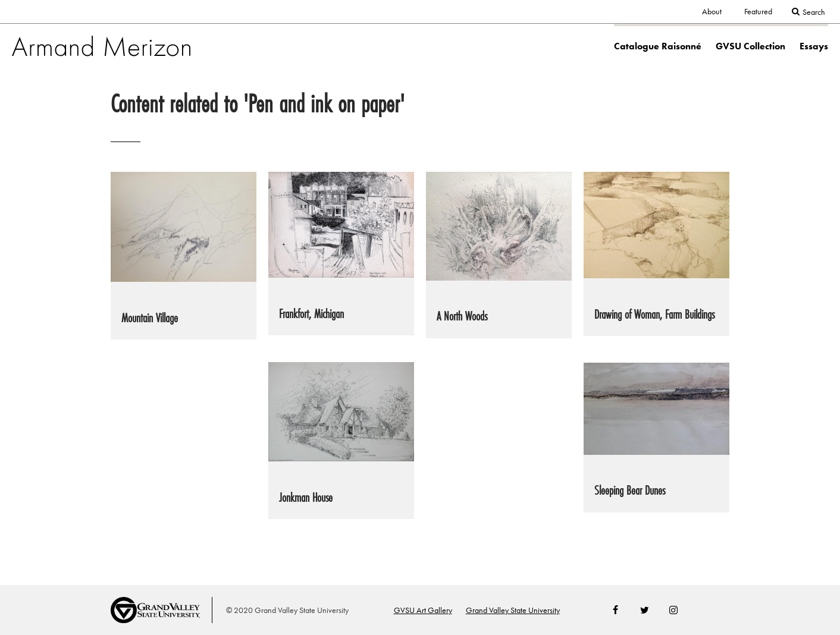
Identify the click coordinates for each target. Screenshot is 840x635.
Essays (814, 46)
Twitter (645, 610)
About (712, 12)
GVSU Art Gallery (423, 610)
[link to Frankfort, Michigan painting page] (341, 254)
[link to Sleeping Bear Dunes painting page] (656, 437)
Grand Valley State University (513, 610)
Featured (758, 12)
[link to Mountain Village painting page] (184, 256)
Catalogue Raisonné (658, 46)
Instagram (673, 610)
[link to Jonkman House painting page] (341, 441)
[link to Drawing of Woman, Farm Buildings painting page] (656, 254)
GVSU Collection (750, 46)
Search (814, 12)
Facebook (615, 610)
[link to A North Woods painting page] (499, 255)
